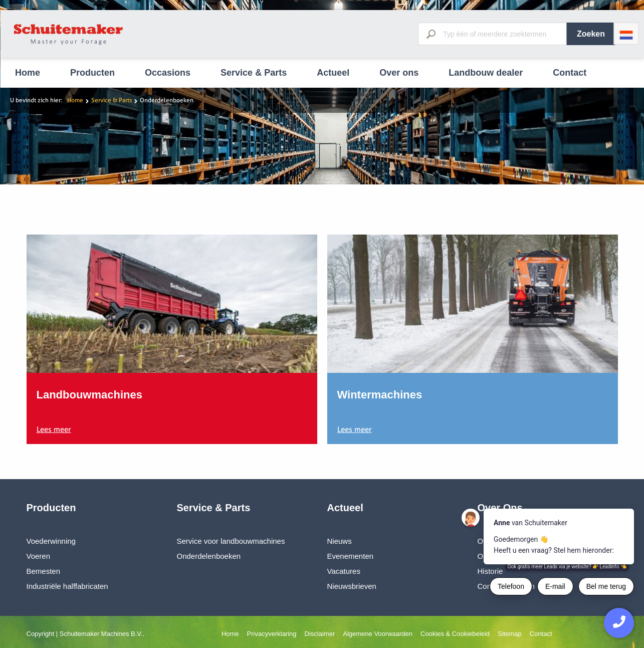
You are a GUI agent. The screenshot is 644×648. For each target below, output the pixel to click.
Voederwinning (51, 541)
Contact (570, 73)
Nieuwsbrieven (352, 586)
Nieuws (340, 541)
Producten (92, 73)
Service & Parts (254, 73)
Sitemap (510, 634)
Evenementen (351, 556)
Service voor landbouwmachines (231, 541)
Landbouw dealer (486, 73)
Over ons (399, 73)
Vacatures (344, 571)
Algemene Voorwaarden (378, 634)
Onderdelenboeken (209, 556)
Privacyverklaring (272, 634)
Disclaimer (320, 634)
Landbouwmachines (89, 395)
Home (28, 73)
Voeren (39, 556)
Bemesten (44, 571)
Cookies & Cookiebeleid (455, 634)
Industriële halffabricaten (67, 586)
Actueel (333, 73)
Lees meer (54, 429)
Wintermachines (380, 395)
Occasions (168, 73)
